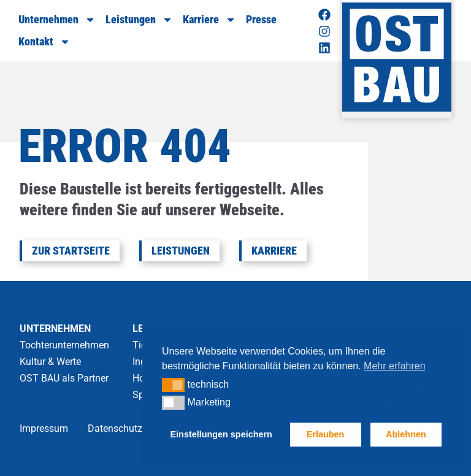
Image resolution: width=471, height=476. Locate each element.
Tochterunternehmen (64, 345)
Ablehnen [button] (406, 434)
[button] (173, 385)
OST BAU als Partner (64, 378)
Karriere (209, 20)
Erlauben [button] (326, 434)
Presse (261, 19)
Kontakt (44, 42)
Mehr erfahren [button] (395, 366)
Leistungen (139, 20)
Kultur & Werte (50, 362)
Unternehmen (57, 20)
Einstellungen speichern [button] (221, 434)
